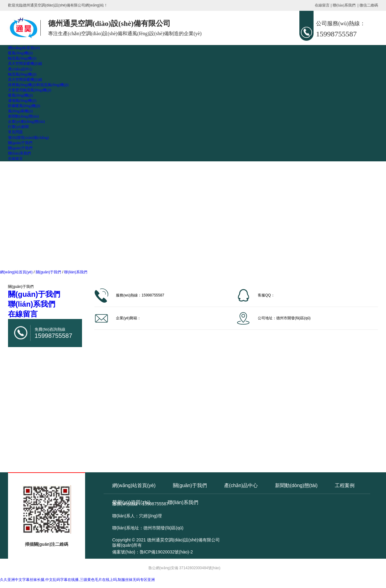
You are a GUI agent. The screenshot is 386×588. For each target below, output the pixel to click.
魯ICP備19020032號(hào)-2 (166, 552)
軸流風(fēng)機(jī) (22, 58)
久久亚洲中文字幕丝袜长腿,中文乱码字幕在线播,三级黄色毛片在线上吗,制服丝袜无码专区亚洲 (77, 580)
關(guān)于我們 (20, 143)
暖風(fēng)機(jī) (20, 53)
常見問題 (15, 132)
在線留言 (322, 5)
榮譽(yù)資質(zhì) (131, 502)
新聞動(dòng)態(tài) (23, 116)
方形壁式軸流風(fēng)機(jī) (30, 90)
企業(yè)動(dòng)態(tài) (26, 122)
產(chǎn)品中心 (20, 69)
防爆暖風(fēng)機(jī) (24, 106)
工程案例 (345, 485)
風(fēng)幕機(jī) (20, 111)
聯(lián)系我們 (344, 5)
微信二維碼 (369, 5)
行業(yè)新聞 (18, 127)
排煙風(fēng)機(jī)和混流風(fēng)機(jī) (38, 85)
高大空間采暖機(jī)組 (25, 64)
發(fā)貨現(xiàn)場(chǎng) (28, 138)
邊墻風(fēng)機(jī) (22, 101)
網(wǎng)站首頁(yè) (24, 48)
